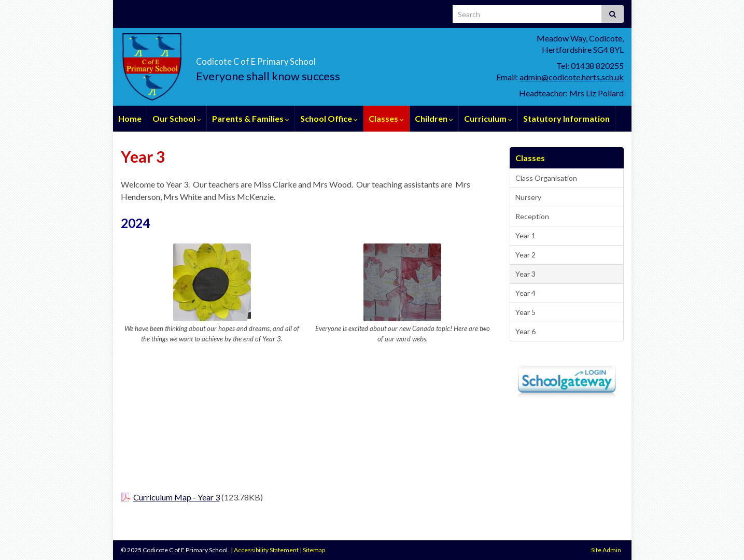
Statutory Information (566, 118)
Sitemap (314, 550)
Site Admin (606, 550)
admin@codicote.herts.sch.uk (572, 77)
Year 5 (525, 312)
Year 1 (525, 235)
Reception (532, 216)
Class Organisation (546, 178)
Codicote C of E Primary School (323, 58)
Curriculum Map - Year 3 (177, 497)
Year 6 (525, 331)
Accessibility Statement (266, 550)
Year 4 (525, 293)
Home (130, 118)
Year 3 (525, 274)
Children (434, 118)
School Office (329, 118)
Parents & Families (251, 118)
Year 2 (525, 255)
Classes (386, 118)
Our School (177, 118)
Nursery (528, 197)
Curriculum (488, 118)
